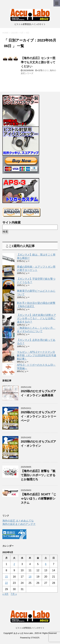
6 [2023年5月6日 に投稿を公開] (46, 564)
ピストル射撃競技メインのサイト (30, 628)
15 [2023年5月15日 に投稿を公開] (6, 577)
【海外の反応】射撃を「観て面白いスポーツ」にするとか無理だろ (38, 475)
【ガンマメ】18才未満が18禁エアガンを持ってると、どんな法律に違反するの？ (36, 318)
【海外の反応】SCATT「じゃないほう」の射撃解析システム (38, 499)
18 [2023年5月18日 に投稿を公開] (30, 577)
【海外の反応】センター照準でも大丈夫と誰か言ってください (38, 62)
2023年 (15, 33)
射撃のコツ (43, 70)
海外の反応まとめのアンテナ (19, 524)
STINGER (35, 638)
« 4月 (5, 594)
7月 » (14, 594)
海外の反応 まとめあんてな (18, 521)
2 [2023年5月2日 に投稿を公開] (14, 564)
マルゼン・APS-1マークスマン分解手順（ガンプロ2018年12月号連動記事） (37, 355)
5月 (22, 33)
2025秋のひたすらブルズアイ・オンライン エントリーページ (38, 416)
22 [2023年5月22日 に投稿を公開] (6, 583)
